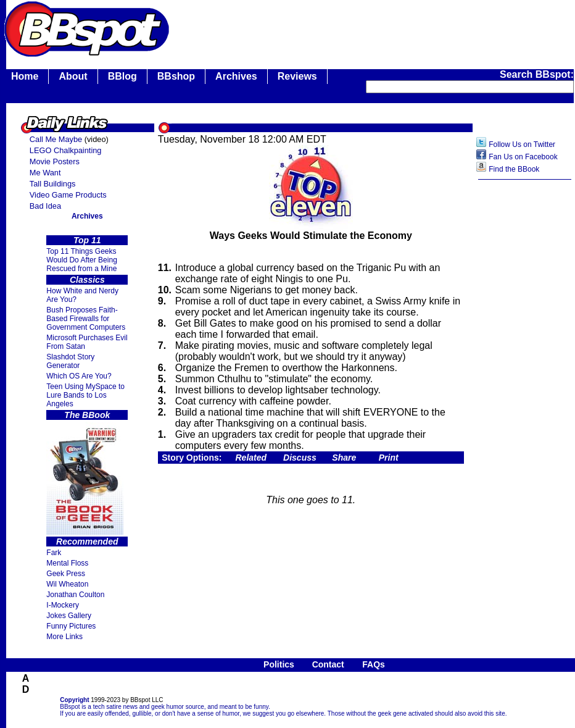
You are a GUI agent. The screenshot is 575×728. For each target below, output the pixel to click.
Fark (54, 553)
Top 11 (87, 240)
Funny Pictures (71, 626)
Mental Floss (67, 563)
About (73, 76)
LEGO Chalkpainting (66, 150)
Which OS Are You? (79, 376)
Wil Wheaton (67, 584)
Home (25, 76)
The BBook (87, 415)
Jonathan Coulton (75, 595)
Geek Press (66, 574)
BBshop (176, 76)
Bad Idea (45, 206)
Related (251, 458)
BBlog (122, 76)
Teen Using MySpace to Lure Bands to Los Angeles (85, 395)
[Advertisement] (524, 381)
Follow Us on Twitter (522, 144)
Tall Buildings (53, 184)
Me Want (45, 173)
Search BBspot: (537, 74)
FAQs (374, 664)
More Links (64, 637)
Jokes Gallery (69, 616)
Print (389, 458)
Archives (236, 76)
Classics (87, 280)
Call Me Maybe (56, 139)
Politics (279, 664)
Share (344, 458)
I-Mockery (63, 605)
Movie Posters (55, 161)
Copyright (74, 700)
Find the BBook (514, 169)
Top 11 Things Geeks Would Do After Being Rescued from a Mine (82, 260)
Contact (328, 664)
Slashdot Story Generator (70, 361)
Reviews (297, 76)
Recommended (87, 542)
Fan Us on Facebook (523, 157)
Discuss (300, 458)
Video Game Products (68, 195)
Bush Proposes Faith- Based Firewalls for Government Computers (86, 319)
